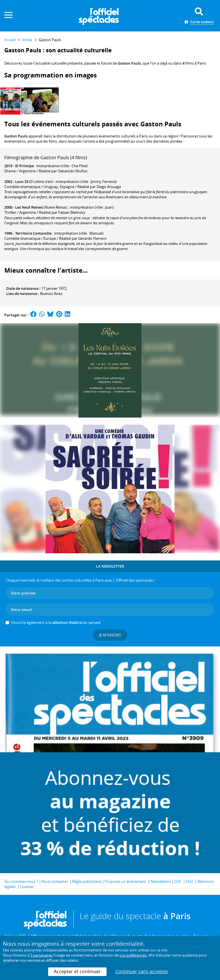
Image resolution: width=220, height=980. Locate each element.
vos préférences (133, 955)
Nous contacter (55, 881)
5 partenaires (42, 955)
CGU (189, 881)
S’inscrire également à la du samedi (56, 622)
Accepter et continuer (77, 971)
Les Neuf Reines (29, 207)
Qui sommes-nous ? (21, 881)
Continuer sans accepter (142, 971)
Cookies (27, 887)
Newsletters (161, 881)
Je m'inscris (110, 635)
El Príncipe (24, 166)
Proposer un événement (125, 881)
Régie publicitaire (87, 881)
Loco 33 (22, 181)
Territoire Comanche (33, 233)
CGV (178, 881)
